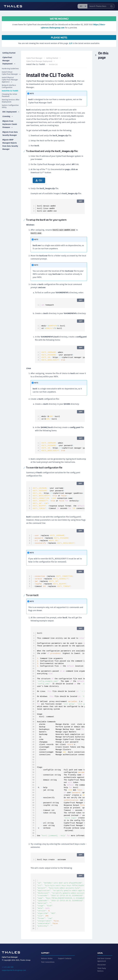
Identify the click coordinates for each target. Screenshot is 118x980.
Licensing (8, 117)
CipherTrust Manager (35, 58)
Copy (80, 201)
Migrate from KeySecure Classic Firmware (8, 126)
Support (45, 952)
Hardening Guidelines (10, 67)
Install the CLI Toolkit (10, 90)
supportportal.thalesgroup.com (14, 970)
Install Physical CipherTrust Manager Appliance (10, 79)
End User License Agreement (104, 959)
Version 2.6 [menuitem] (54, 64)
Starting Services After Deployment (11, 100)
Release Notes (47, 958)
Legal (100, 952)
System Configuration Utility (10, 105)
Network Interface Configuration (9, 85)
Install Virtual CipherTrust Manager (11, 72)
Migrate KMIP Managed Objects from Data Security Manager (8, 152)
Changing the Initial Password (9, 94)
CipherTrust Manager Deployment (9, 59)
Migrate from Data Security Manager (8, 138)
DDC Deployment (9, 112)
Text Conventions (48, 962)
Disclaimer (102, 964)
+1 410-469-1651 (8, 967)
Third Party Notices (102, 969)
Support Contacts (65, 958)
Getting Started (9, 52)
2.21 (71, 43)
